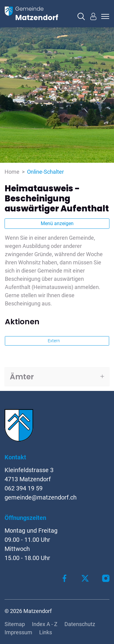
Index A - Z (45, 624)
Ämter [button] (22, 377)
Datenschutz (80, 624)
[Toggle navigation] (104, 16)
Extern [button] (54, 341)
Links (46, 632)
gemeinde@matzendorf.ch (41, 497)
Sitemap (15, 624)
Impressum (18, 632)
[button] (81, 16)
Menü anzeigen (57, 223)
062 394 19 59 (24, 488)
